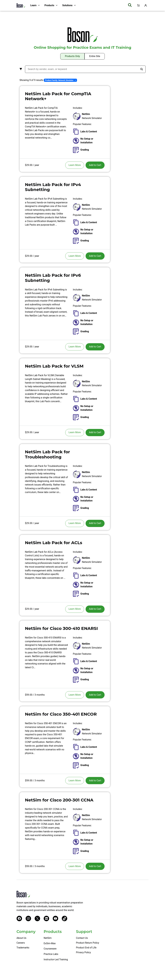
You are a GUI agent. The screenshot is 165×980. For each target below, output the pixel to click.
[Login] (146, 5)
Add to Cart (95, 165)
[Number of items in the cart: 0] (138, 5)
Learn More (75, 165)
